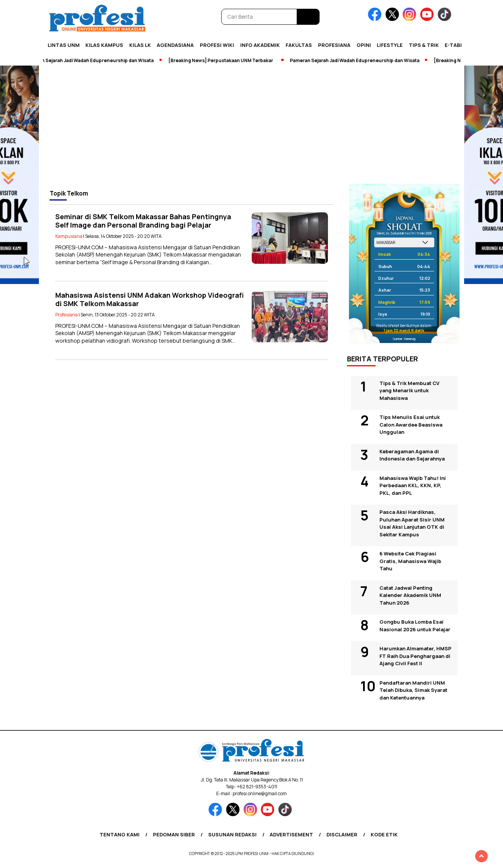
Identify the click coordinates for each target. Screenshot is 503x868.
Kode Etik (384, 834)
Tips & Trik (424, 45)
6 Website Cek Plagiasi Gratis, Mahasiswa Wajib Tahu (410, 561)
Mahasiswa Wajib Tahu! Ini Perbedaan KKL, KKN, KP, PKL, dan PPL (413, 485)
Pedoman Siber (174, 834)
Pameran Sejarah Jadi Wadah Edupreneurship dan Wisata (93, 60)
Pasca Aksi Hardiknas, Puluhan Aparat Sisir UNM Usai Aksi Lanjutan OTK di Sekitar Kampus (412, 523)
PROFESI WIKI (217, 45)
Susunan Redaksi (232, 834)
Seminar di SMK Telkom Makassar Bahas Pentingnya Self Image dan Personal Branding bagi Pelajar (143, 221)
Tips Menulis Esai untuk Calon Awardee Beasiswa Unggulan (411, 424)
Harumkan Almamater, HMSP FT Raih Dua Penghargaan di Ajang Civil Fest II (415, 656)
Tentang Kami (120, 834)
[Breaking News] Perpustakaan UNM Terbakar (225, 60)
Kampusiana (69, 236)
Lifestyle (390, 45)
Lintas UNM (64, 45)
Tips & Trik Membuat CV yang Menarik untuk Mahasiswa (409, 391)
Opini (364, 45)
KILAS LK (140, 45)
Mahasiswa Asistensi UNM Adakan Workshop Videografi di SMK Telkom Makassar (149, 299)
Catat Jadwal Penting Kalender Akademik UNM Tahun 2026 (410, 595)
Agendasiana (175, 45)
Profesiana (334, 45)
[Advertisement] (252, 127)
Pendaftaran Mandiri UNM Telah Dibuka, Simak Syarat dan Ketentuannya (413, 690)
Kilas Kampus (104, 45)
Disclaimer (342, 834)
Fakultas (299, 45)
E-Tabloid (458, 45)
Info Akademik (260, 45)
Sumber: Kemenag (404, 339)
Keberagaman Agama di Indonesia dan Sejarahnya (412, 455)
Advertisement (291, 834)
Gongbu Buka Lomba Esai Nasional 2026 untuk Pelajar (415, 626)
